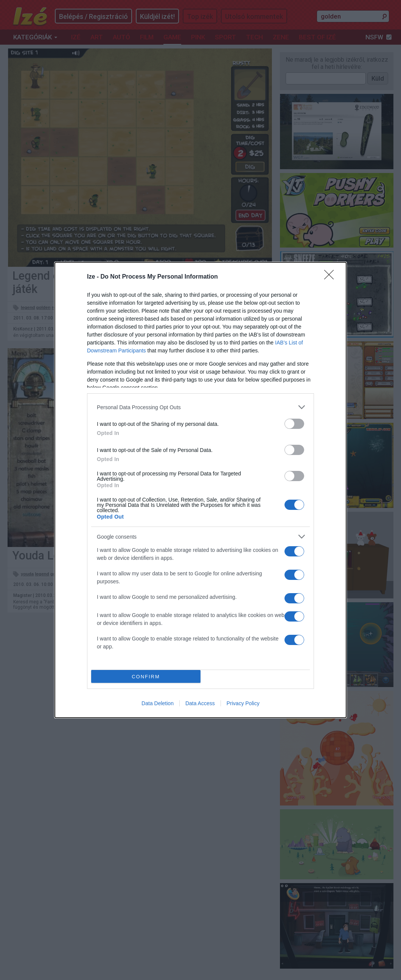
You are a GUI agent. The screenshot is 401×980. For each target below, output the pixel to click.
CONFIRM (146, 677)
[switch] (294, 424)
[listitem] (201, 407)
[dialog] (201, 490)
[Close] (331, 277)
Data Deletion (158, 703)
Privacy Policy (243, 703)
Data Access (200, 703)
